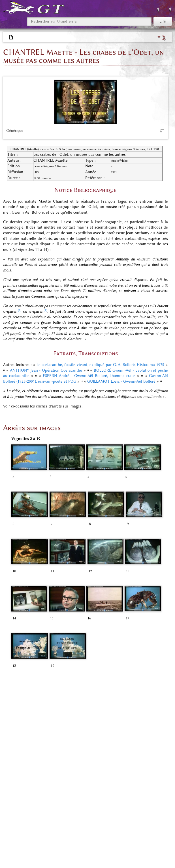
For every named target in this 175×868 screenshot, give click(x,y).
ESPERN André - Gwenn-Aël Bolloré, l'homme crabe (89, 376)
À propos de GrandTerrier (74, 858)
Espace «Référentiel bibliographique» (67, 826)
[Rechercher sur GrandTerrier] (89, 21)
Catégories (19, 826)
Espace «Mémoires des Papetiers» (41, 832)
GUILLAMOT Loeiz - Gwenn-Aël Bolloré (121, 381)
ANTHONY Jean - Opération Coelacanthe (46, 370)
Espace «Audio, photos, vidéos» (133, 826)
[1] (20, 310)
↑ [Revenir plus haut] (12, 710)
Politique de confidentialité (25, 858)
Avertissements (112, 858)
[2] (45, 310)
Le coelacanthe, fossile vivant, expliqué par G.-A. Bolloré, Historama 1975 (100, 365)
